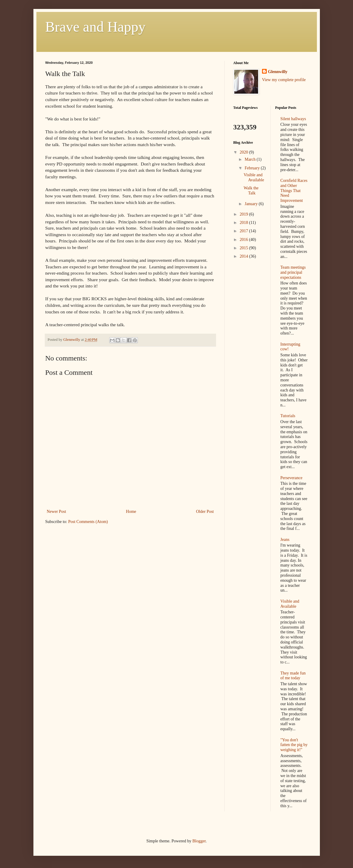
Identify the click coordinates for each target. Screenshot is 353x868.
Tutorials (288, 416)
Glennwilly (278, 72)
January (252, 204)
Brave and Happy (95, 27)
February (253, 168)
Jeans (285, 540)
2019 (244, 214)
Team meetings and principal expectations (293, 272)
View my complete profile (284, 80)
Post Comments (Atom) (88, 522)
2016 (244, 240)
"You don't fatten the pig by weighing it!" (294, 745)
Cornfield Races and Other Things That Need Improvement (294, 191)
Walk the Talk (251, 191)
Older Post (205, 512)
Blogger (199, 841)
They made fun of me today (293, 676)
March (251, 159)
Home (131, 512)
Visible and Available (254, 177)
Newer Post (57, 512)
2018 (244, 223)
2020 (244, 152)
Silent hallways (293, 119)
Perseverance (292, 478)
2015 (244, 248)
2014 (244, 256)
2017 (244, 231)
